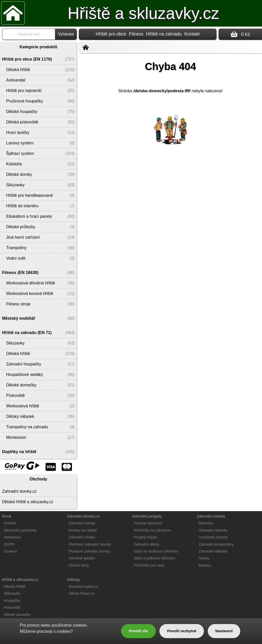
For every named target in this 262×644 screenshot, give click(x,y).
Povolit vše (138, 631)
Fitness (136, 34)
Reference (12, 537)
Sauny (204, 558)
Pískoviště (12, 607)
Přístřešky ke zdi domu (152, 530)
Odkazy (73, 580)
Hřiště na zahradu (164, 34)
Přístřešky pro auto (149, 565)
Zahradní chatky (82, 537)
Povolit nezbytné (182, 631)
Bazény (205, 565)
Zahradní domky (82, 523)
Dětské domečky (17, 615)
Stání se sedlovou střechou (156, 551)
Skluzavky (12, 593)
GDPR (9, 544)
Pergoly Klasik (145, 537)
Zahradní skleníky (213, 530)
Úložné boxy (79, 565)
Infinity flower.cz (82, 593)
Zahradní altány (147, 544)
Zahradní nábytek (213, 551)
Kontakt (192, 34)
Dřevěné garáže (82, 558)
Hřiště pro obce (111, 34)
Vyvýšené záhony (213, 537)
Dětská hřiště (14, 586)
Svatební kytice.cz (84, 586)
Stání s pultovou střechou (155, 558)
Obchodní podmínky (20, 530)
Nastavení (224, 631)
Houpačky (12, 601)
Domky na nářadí (83, 530)
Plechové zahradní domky (90, 544)
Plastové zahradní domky (90, 551)
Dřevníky (206, 523)
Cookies (10, 551)
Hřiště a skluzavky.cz (143, 13)
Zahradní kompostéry (216, 544)
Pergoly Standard (148, 523)
